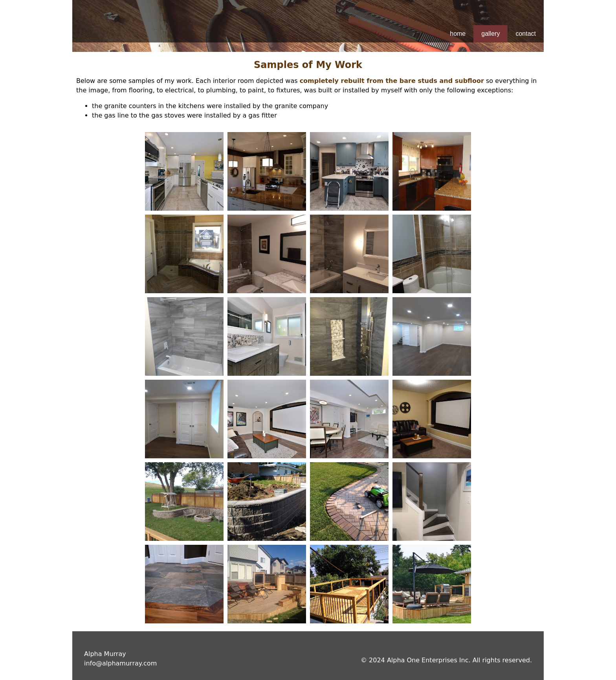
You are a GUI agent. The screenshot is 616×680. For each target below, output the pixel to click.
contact (526, 34)
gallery (490, 34)
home (458, 34)
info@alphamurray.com (120, 663)
